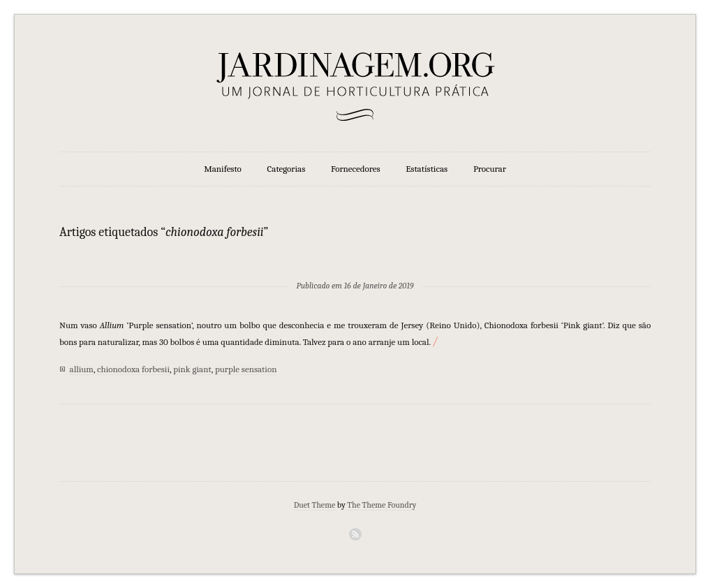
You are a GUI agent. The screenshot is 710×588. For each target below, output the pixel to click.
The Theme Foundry (382, 505)
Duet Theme (315, 505)
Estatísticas (427, 169)
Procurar (490, 169)
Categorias (287, 169)
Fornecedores (355, 169)
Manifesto (223, 169)
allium (82, 369)
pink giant (192, 369)
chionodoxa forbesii (133, 369)
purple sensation (246, 369)
